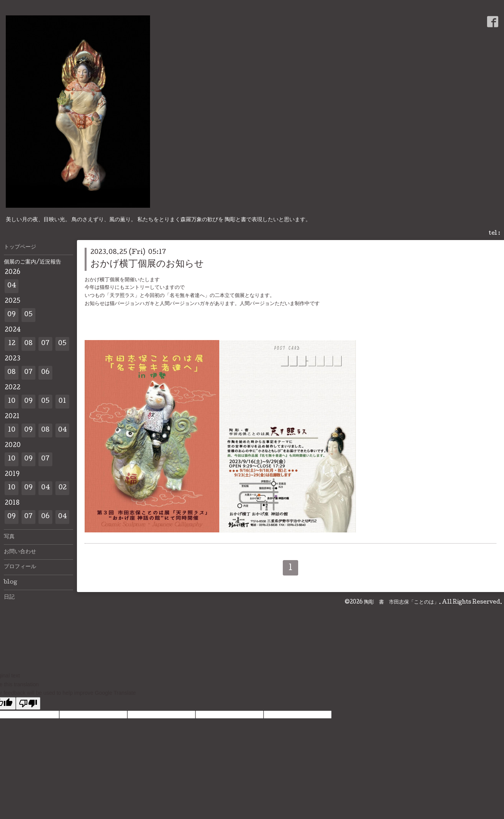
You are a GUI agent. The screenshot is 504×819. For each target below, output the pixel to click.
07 (45, 344)
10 (12, 401)
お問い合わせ (20, 552)
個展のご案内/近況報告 (33, 262)
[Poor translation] (28, 703)
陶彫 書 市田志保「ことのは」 (401, 602)
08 (28, 344)
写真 (9, 537)
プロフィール (20, 567)
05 (28, 315)
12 (12, 344)
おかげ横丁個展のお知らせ (147, 264)
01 (62, 401)
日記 (9, 597)
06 (45, 373)
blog (11, 582)
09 (12, 315)
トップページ (20, 247)
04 (12, 286)
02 (63, 488)
